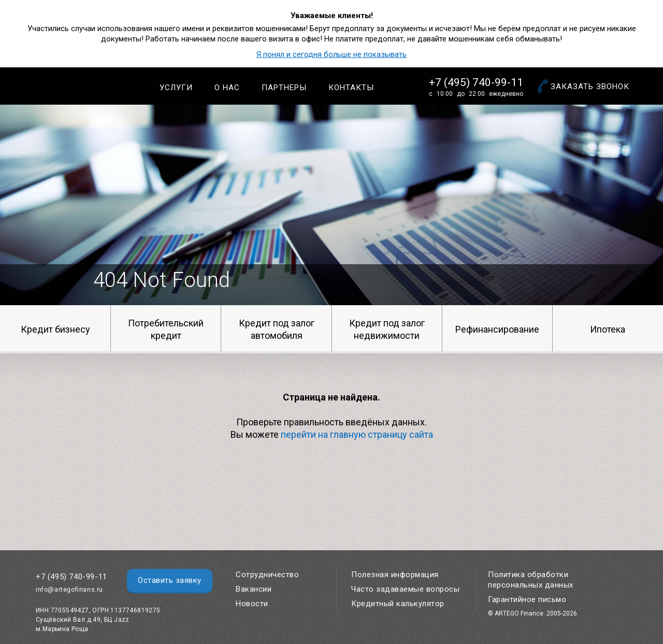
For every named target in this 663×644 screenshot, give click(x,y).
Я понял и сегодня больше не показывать (331, 54)
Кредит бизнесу (55, 329)
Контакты (351, 88)
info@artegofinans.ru (69, 590)
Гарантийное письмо (527, 599)
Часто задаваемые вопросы (405, 589)
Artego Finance (76, 86)
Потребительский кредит (166, 329)
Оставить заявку (170, 580)
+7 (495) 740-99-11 (476, 82)
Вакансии (254, 589)
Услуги (176, 88)
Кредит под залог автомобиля (277, 329)
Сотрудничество (267, 575)
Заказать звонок (590, 87)
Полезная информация (395, 575)
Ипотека (608, 329)
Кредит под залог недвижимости (387, 329)
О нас (227, 88)
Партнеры (284, 88)
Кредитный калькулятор (398, 604)
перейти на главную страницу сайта (357, 434)
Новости (252, 604)
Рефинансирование (497, 329)
